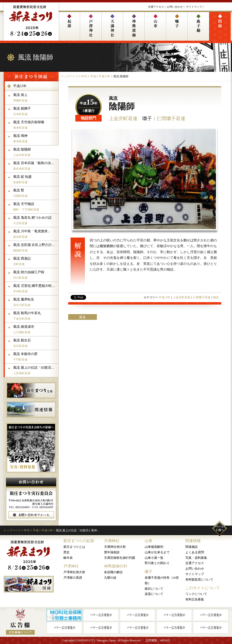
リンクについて (196, 594)
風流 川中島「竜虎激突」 (35, 234)
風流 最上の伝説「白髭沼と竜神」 (35, 370)
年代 (84, 76)
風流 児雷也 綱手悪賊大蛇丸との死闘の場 (35, 289)
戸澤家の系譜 (73, 578)
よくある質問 (195, 552)
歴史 (66, 552)
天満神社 (112, 541)
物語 (216, 297)
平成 (93, 76)
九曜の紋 (110, 578)
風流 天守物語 (35, 207)
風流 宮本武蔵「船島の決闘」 (35, 166)
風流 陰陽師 (35, 152)
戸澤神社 (71, 566)
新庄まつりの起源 (79, 541)
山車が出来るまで (157, 552)
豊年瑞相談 (112, 552)
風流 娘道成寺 (35, 329)
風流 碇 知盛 (35, 179)
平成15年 (105, 76)
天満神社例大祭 (115, 547)
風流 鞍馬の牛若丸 (35, 316)
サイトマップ (194, 7)
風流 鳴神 (35, 139)
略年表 (68, 558)
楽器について (154, 594)
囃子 (149, 572)
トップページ (70, 76)
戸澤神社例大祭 (74, 572)
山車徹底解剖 (154, 547)
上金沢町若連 (123, 118)
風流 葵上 (35, 98)
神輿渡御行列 (116, 566)
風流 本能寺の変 (35, 357)
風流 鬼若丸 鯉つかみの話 (35, 220)
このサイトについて (203, 588)
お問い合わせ (175, 7)
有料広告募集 (195, 599)
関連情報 (193, 541)
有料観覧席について (199, 580)
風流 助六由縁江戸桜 (35, 275)
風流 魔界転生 (35, 302)
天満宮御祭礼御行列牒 (120, 558)
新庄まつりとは (74, 547)
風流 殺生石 (35, 343)
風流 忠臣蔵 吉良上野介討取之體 (35, 248)
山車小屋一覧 (154, 558)
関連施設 (192, 547)
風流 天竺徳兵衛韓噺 (35, 125)
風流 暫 (35, 193)
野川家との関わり (157, 563)
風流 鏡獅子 (35, 111)
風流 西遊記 (35, 261)
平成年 (88, 103)
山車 (149, 541)
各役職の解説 (113, 572)
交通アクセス (156, 7)
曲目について (154, 589)
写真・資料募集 (196, 558)
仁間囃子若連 (171, 118)
